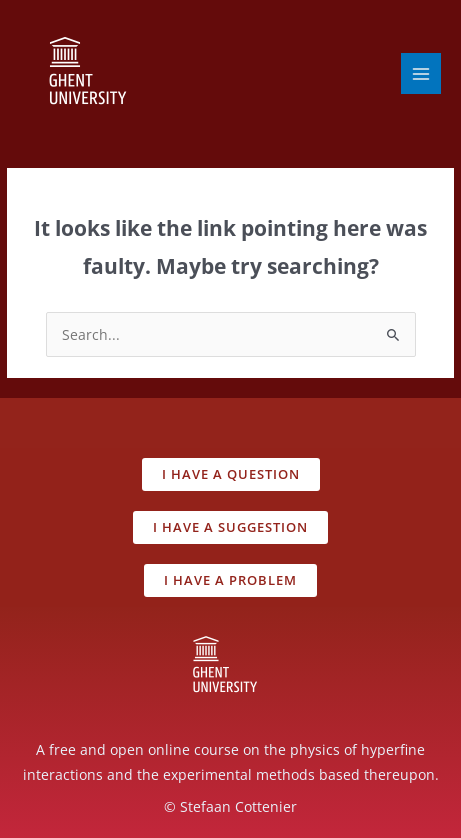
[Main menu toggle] (421, 73)
